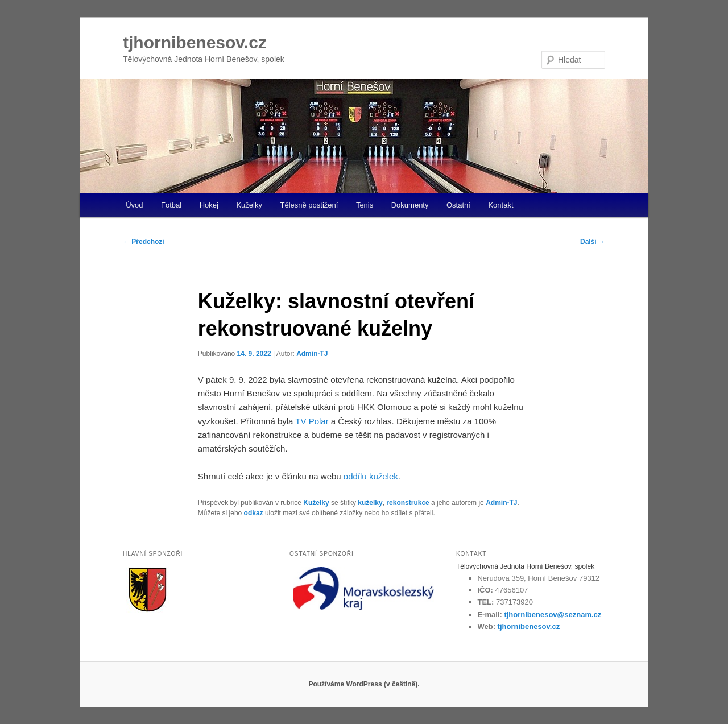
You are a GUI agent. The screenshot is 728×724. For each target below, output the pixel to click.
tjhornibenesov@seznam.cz (553, 615)
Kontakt (500, 205)
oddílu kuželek (371, 476)
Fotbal (171, 205)
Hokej (209, 205)
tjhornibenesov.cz (195, 42)
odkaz (254, 513)
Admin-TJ (312, 354)
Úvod (134, 205)
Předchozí (144, 242)
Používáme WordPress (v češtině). (364, 684)
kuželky (370, 503)
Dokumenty (410, 205)
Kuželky (249, 205)
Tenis (365, 205)
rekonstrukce (408, 503)
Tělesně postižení (309, 205)
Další (593, 242)
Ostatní (458, 205)
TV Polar (312, 421)
